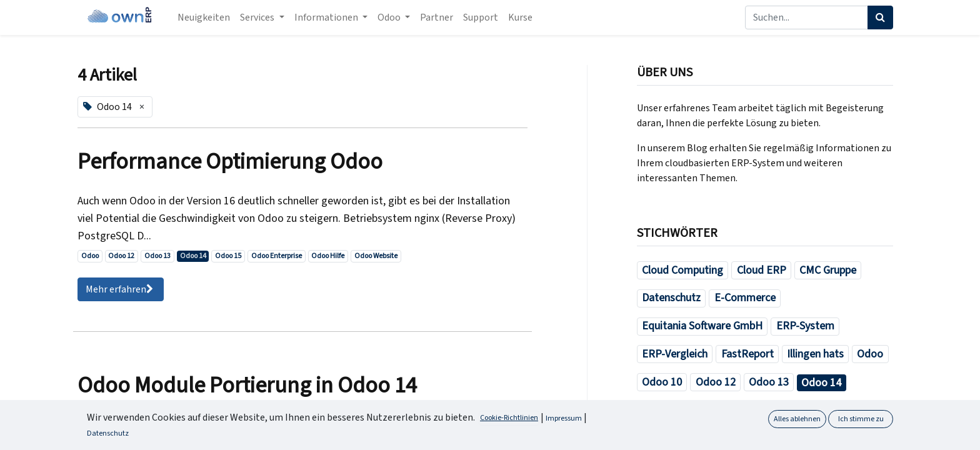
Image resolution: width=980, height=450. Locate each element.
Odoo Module (802, 438)
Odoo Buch (722, 410)
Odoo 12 (121, 256)
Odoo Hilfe (328, 256)
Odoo (90, 256)
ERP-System (805, 326)
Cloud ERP (762, 270)
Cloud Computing (682, 270)
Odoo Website (376, 256)
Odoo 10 (662, 382)
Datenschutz (671, 298)
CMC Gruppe (828, 270)
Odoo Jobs (732, 438)
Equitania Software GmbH (702, 326)
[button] (949, 430)
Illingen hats (815, 354)
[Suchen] (880, 17)
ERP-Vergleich (675, 354)
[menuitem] (204, 17)
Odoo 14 (193, 256)
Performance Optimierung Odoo (230, 162)
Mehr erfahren (121, 289)
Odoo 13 (157, 256)
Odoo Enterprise (277, 256)
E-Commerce (745, 298)
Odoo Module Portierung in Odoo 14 (247, 385)
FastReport (747, 354)
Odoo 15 (228, 256)
